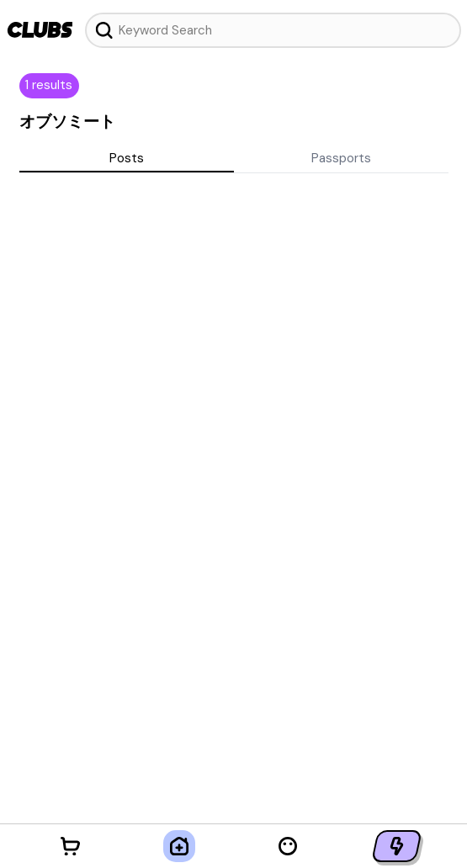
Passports (341, 158)
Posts (127, 158)
